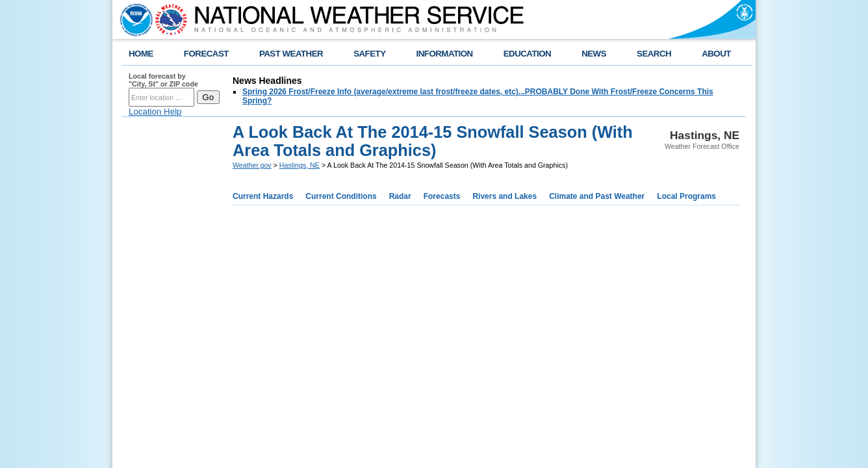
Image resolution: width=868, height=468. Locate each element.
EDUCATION (527, 54)
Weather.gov (252, 165)
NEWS (594, 54)
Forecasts (442, 196)
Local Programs (686, 196)
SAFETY (369, 54)
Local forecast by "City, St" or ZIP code (163, 80)
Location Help (155, 111)
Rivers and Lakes (504, 196)
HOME (141, 54)
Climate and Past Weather (597, 196)
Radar (400, 196)
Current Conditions (341, 196)
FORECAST (206, 54)
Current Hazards (263, 196)
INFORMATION (445, 54)
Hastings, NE (300, 165)
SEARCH (654, 54)
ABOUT (716, 54)
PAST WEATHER (291, 54)
